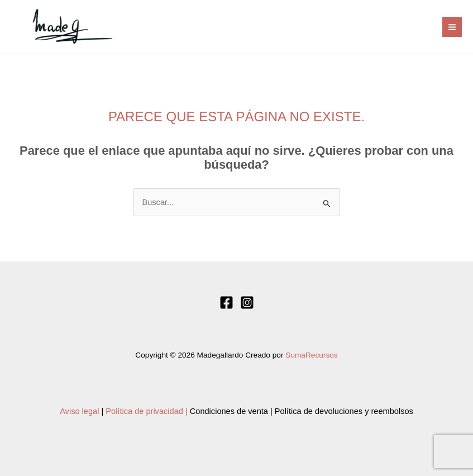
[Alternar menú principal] (452, 27)
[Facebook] (226, 303)
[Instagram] (247, 303)
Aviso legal (79, 411)
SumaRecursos (311, 355)
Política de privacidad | (146, 411)
